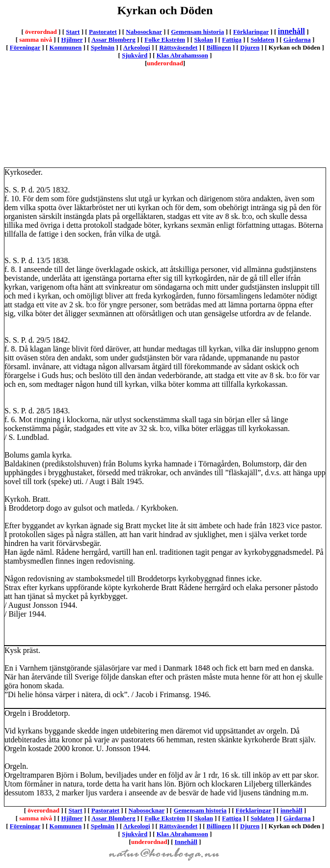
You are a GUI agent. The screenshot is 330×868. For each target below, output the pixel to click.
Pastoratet (103, 32)
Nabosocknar (144, 32)
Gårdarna (297, 40)
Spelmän (103, 47)
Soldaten (262, 40)
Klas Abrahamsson (182, 55)
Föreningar (25, 47)
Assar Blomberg (113, 40)
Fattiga (232, 40)
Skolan (203, 40)
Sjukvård (135, 55)
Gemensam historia (197, 32)
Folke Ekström (165, 40)
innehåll (291, 31)
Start (73, 32)
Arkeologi (137, 47)
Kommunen (66, 47)
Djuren (250, 47)
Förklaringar (251, 32)
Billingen (219, 47)
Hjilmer (72, 40)
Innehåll (186, 842)
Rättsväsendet (178, 47)
